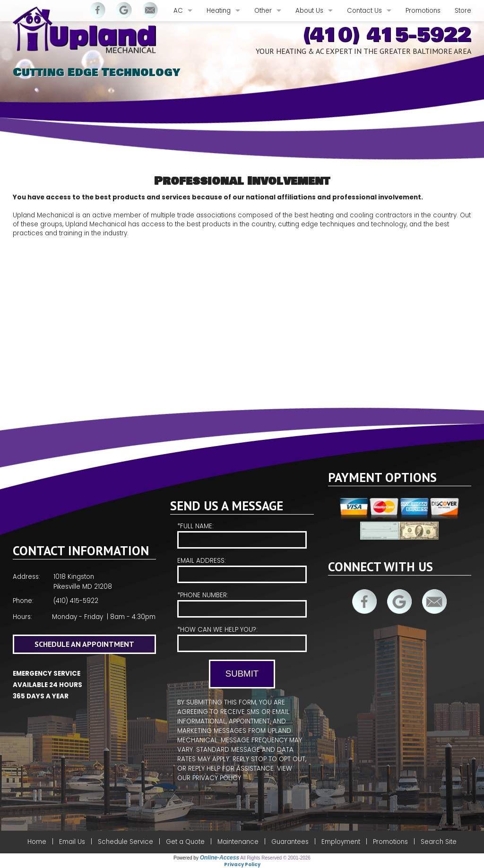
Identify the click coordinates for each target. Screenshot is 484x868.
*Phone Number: (242, 604)
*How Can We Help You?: (242, 639)
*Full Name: (242, 535)
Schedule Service (125, 842)
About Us (309, 11)
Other (263, 11)
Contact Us (364, 11)
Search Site (439, 842)
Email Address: (242, 570)
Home (37, 842)
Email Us (72, 842)
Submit (242, 674)
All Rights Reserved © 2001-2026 (275, 858)
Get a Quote (185, 842)
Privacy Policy (217, 778)
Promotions (423, 11)
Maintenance (238, 842)
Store (463, 11)
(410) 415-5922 (387, 35)
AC (178, 11)
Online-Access (220, 858)
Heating (219, 11)
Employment (341, 842)
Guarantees (290, 842)
